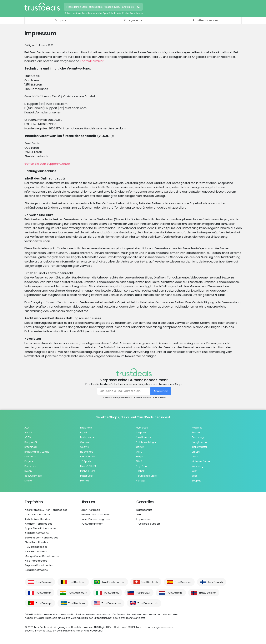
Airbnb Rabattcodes (37, 519)
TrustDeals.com (111, 603)
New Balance (144, 437)
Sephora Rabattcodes (39, 565)
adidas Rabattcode (84, 13)
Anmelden (161, 391)
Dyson (28, 471)
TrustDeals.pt (44, 603)
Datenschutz (144, 510)
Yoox (195, 476)
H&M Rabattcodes (36, 547)
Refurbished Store (146, 476)
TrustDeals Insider (205, 20)
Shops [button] (59, 20)
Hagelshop (87, 452)
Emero (28, 481)
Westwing (198, 466)
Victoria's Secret (201, 461)
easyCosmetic (33, 476)
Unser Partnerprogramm (96, 519)
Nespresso (142, 432)
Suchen (139, 7)
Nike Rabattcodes (36, 561)
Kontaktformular (92, 61)
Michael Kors (88, 471)
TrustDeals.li (143, 593)
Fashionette (87, 437)
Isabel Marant (88, 457)
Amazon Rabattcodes (39, 524)
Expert (84, 432)
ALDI (27, 428)
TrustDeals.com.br (113, 582)
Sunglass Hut (200, 442)
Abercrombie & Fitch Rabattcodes (46, 510)
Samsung (198, 437)
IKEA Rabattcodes (36, 551)
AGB (139, 514)
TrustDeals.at (44, 582)
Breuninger (31, 447)
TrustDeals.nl (174, 593)
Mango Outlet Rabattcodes (42, 556)
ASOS (28, 437)
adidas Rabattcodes (38, 514)
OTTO (139, 452)
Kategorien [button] (132, 20)
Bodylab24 (31, 442)
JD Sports (86, 461)
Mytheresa (142, 428)
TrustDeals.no (207, 593)
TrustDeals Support (148, 524)
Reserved (197, 428)
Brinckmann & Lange (37, 452)
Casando (30, 457)
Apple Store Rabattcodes (41, 528)
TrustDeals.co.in (77, 593)
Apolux (28, 432)
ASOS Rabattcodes (37, 533)
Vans (195, 457)
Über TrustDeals (90, 510)
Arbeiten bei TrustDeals (95, 514)
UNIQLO (196, 452)
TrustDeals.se (77, 603)
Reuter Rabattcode (133, 13)
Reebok (140, 471)
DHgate (29, 461)
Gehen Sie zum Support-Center (47, 164)
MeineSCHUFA (88, 466)
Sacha (196, 432)
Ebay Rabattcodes (36, 542)
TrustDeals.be (77, 582)
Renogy (141, 481)
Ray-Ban (141, 466)
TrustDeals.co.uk (148, 603)
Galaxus (85, 442)
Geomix (85, 447)
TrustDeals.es (183, 582)
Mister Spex (87, 476)
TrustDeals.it (111, 593)
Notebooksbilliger (146, 442)
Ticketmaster (199, 447)
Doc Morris (30, 466)
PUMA (139, 461)
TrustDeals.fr (43, 593)
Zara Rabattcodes (36, 570)
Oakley (140, 447)
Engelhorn (86, 428)
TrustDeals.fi (215, 582)
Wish (195, 471)
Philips (140, 457)
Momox (85, 481)
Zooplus (196, 481)
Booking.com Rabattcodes (42, 538)
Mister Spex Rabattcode (108, 13)
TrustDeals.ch (150, 582)
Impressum (143, 519)
